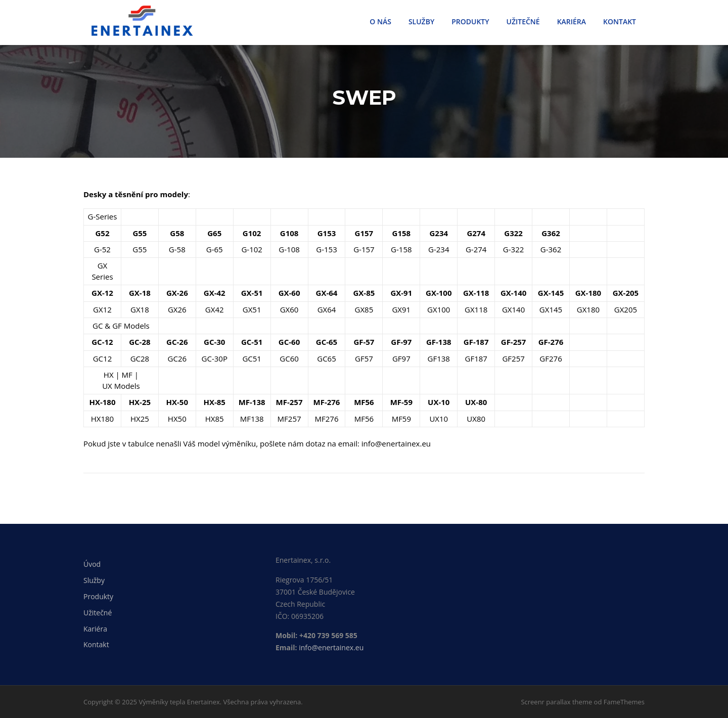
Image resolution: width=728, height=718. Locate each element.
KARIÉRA (572, 21)
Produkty (98, 596)
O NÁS (380, 21)
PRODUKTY (470, 21)
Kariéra (95, 629)
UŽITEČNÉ (523, 21)
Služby (94, 580)
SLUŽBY (421, 21)
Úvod (92, 565)
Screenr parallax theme (556, 702)
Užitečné (98, 613)
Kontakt (96, 644)
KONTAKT (620, 21)
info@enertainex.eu (331, 647)
